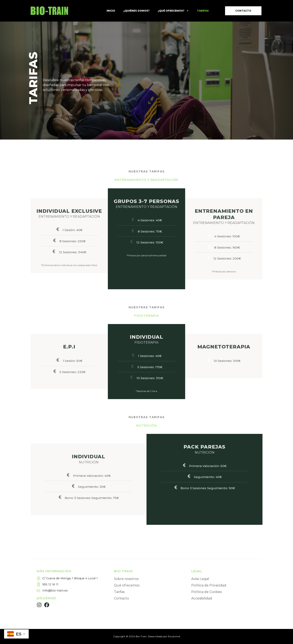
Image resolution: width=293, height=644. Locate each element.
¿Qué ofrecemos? (173, 11)
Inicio (111, 11)
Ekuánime (174, 636)
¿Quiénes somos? (136, 11)
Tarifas (203, 11)
